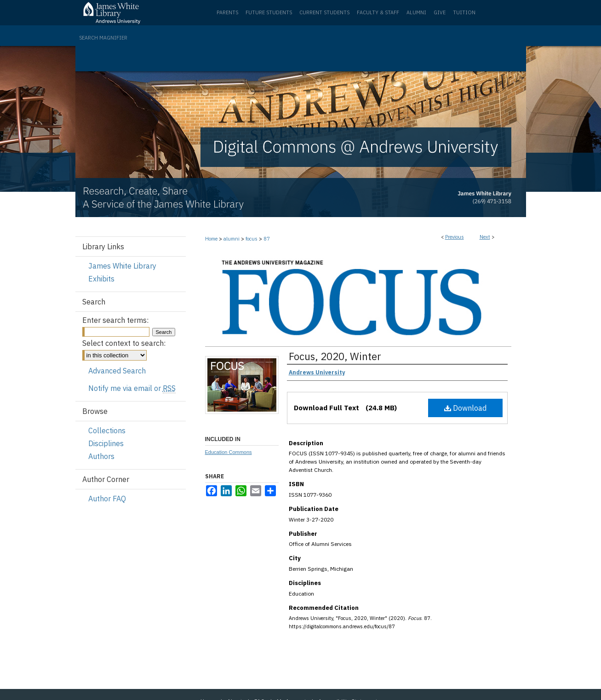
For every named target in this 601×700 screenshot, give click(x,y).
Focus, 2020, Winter (335, 356)
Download (465, 408)
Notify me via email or (132, 388)
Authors (101, 456)
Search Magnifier (103, 38)
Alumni (416, 12)
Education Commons (229, 452)
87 (267, 239)
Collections (107, 430)
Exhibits (101, 279)
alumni (232, 239)
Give (440, 12)
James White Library (122, 266)
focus (252, 239)
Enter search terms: (115, 320)
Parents (227, 12)
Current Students (324, 12)
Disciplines (106, 443)
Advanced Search (117, 371)
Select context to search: (124, 343)
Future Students (269, 12)
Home (211, 239)
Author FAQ (107, 499)
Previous (455, 237)
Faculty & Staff (378, 12)
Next (485, 237)
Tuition (464, 12)
